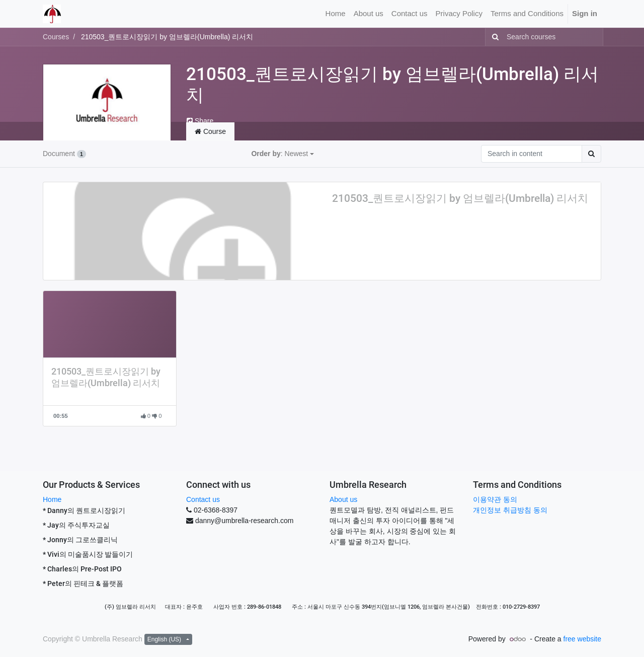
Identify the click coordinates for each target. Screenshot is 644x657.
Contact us (203, 499)
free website (582, 639)
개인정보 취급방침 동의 (510, 510)
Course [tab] (210, 131)
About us (343, 499)
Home (52, 499)
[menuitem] (336, 14)
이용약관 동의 (495, 499)
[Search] (493, 37)
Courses (56, 37)
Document (64, 154)
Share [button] (200, 121)
